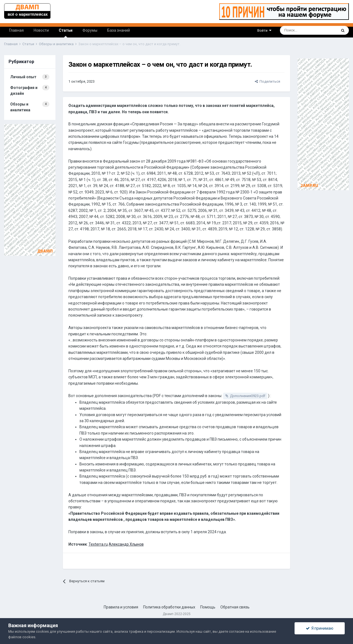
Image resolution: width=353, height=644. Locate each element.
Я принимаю (320, 628)
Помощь (208, 607)
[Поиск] (295, 30)
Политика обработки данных (169, 607)
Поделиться (268, 81)
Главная (16, 30)
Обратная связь (235, 607)
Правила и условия (121, 607)
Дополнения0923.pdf (248, 396)
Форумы (90, 30)
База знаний (119, 30)
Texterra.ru (98, 544)
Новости (41, 30)
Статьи (66, 33)
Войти (264, 30)
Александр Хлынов (126, 544)
